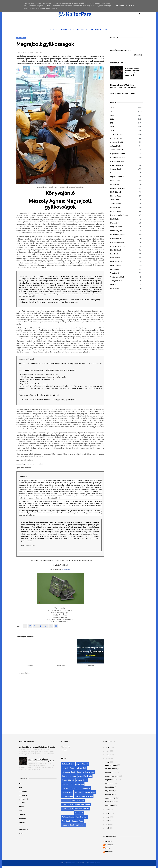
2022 (112, 115)
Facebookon (66, 570)
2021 (112, 111)
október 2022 (110, 772)
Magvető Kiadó (116, 227)
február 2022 (110, 802)
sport (21, 810)
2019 (107, 817)
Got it (132, 6)
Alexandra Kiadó (117, 142)
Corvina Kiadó (116, 169)
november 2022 (111, 769)
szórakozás (23, 814)
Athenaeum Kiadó (117, 150)
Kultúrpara (109, 852)
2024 (112, 123)
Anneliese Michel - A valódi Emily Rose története (37, 747)
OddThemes (71, 863)
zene (21, 826)
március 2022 (110, 798)
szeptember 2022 (112, 776)
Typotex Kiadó (116, 273)
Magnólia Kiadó (116, 223)
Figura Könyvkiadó (117, 177)
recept (21, 807)
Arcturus (109, 841)
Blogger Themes (94, 863)
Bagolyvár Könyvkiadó (119, 154)
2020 (112, 107)
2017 (107, 824)
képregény (23, 795)
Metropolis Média (117, 242)
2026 (112, 130)
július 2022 (109, 783)
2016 (107, 828)
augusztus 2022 (111, 780)
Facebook (82, 30)
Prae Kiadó (21, 38)
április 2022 (110, 794)
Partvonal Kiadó (116, 258)
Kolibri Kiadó (115, 207)
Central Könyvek (117, 165)
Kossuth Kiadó (116, 211)
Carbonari (24, 52)
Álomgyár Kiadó (116, 281)
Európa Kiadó (115, 173)
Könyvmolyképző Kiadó (119, 215)
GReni (108, 848)
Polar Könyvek (116, 265)
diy (20, 784)
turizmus (22, 822)
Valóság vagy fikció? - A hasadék (123, 93)
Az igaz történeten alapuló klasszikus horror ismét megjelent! (133, 72)
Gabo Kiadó (115, 184)
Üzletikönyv (115, 288)
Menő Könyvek (116, 238)
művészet (22, 803)
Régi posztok (66, 747)
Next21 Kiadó (116, 250)
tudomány (23, 818)
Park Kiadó (114, 254)
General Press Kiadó (118, 188)
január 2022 (110, 805)
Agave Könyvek (116, 138)
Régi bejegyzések (99, 30)
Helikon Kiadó (116, 196)
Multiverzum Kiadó (118, 246)
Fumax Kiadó (115, 180)
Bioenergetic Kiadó (118, 157)
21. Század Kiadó (117, 134)
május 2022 (110, 791)
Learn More (122, 6)
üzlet (21, 834)
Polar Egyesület (116, 261)
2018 (107, 821)
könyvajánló (23, 799)
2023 (112, 119)
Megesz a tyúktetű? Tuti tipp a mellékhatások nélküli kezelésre (123, 86)
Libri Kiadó (114, 219)
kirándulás (23, 791)
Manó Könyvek (116, 231)
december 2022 (111, 765)
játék (21, 787)
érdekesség (23, 830)
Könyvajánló (68, 30)
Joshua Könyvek (116, 203)
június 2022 (109, 787)
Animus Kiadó (115, 146)
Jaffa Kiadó (115, 200)
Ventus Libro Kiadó (117, 277)
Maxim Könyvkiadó (118, 234)
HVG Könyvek (116, 192)
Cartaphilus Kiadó (117, 161)
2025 (112, 127)
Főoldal (54, 30)
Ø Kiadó (113, 284)
